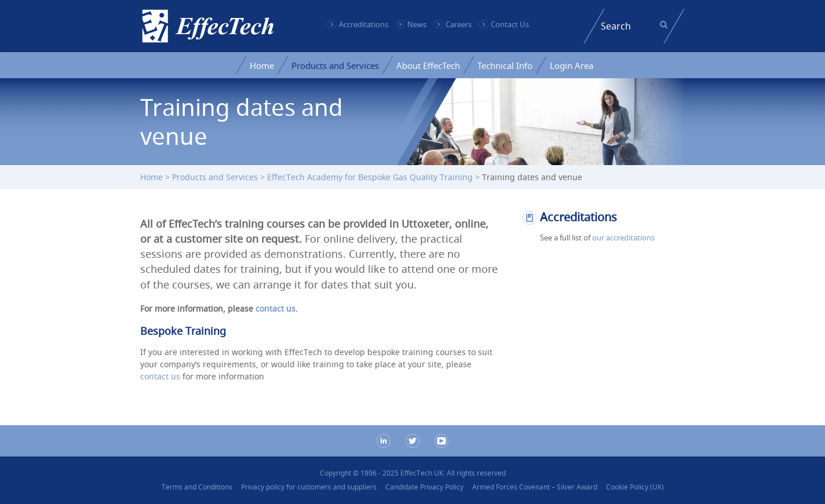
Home (262, 65)
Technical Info (505, 65)
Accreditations (364, 24)
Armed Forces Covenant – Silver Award (535, 487)
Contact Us (510, 24)
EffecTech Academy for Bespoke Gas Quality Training (370, 177)
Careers (459, 24)
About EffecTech (428, 65)
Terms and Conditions (197, 487)
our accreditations (623, 238)
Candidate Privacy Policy (424, 487)
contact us (275, 308)
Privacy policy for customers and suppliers (309, 487)
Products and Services (335, 65)
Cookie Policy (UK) (635, 487)
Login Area (572, 65)
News (417, 24)
